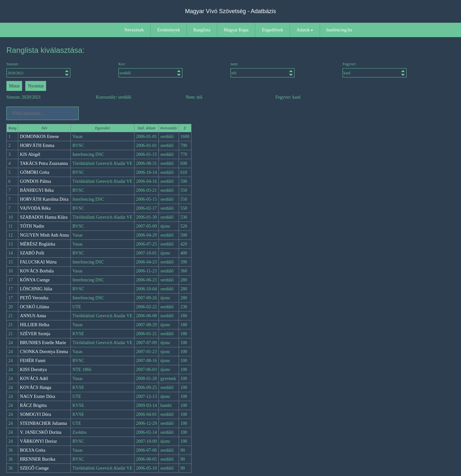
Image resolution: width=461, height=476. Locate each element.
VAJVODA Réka (35, 208)
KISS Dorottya (33, 370)
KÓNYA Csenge (35, 280)
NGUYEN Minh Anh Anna (44, 235)
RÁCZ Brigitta (33, 405)
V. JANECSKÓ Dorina (40, 432)
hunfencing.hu (339, 30)
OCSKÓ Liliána (34, 307)
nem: (263, 70)
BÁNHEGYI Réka (37, 190)
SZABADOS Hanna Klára (44, 217)
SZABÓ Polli (32, 253)
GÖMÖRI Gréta (34, 172)
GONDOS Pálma (35, 181)
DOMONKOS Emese (39, 137)
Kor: (150, 70)
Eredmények (169, 30)
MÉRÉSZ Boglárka (37, 244)
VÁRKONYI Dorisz (38, 441)
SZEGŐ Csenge (34, 468)
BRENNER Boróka (37, 459)
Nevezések (134, 30)
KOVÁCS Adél (34, 379)
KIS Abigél (30, 154)
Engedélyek (272, 30)
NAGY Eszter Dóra (37, 396)
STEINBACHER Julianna (43, 423)
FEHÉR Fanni (33, 361)
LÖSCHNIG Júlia (36, 289)
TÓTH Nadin (32, 226)
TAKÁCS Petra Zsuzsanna (44, 163)
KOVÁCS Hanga (36, 387)
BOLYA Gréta (32, 450)
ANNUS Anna (33, 316)
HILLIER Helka (34, 325)
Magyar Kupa (236, 30)
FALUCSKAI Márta (38, 262)
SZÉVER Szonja (35, 334)
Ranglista (202, 30)
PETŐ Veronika (34, 298)
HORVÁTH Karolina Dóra (44, 199)
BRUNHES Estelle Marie (43, 343)
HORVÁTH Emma (37, 145)
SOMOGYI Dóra (35, 414)
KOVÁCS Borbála (37, 271)
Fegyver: (375, 70)
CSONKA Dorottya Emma (44, 352)
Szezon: (38, 70)
